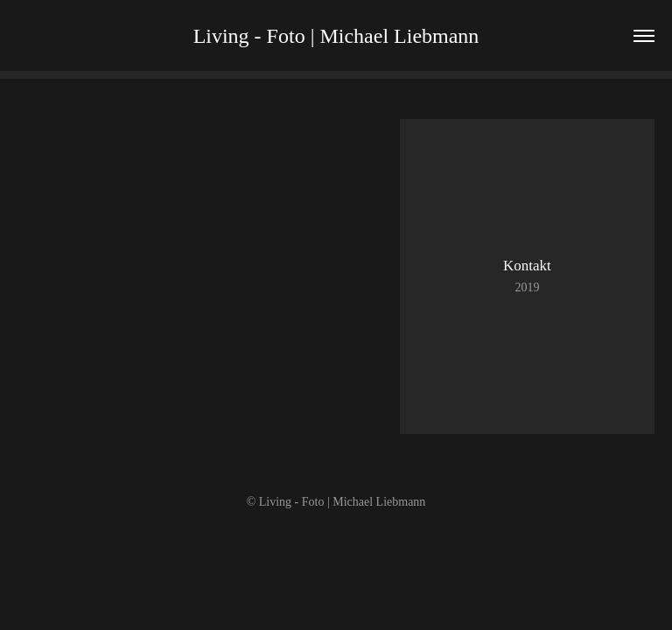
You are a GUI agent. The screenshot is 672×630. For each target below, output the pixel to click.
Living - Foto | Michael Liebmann (336, 36)
